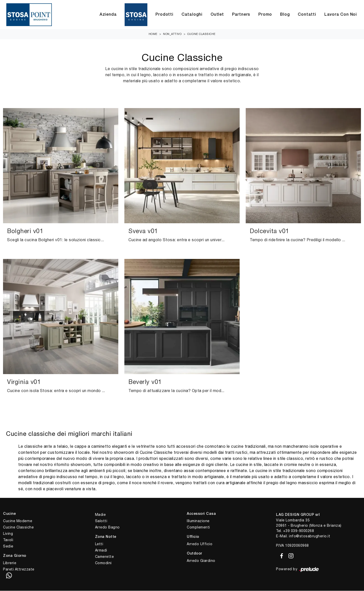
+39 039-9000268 (299, 531)
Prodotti (164, 15)
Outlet (217, 15)
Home (153, 34)
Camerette (105, 557)
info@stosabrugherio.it (310, 536)
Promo (265, 15)
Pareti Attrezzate (19, 569)
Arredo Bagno (107, 527)
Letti (99, 544)
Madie (100, 515)
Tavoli (8, 540)
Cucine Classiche (201, 34)
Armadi (101, 551)
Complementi (198, 527)
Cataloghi (192, 15)
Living (8, 534)
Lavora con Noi (341, 15)
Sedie (8, 546)
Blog (285, 15)
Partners (241, 15)
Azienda (108, 15)
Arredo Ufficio (200, 544)
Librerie (10, 563)
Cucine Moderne (18, 521)
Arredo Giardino (201, 561)
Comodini (103, 563)
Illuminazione (198, 521)
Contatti (307, 15)
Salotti (101, 521)
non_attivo (172, 34)
